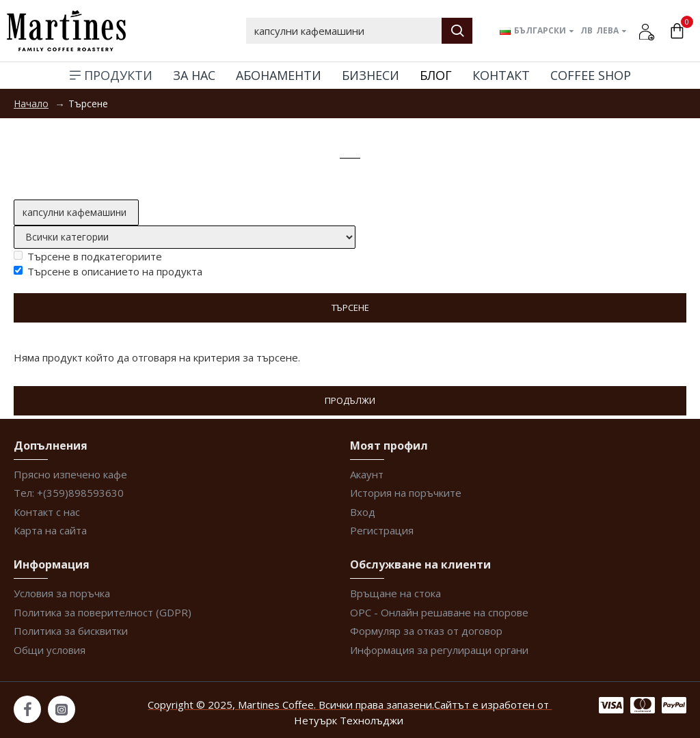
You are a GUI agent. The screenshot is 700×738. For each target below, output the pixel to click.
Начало (31, 104)
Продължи (350, 400)
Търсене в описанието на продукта (108, 271)
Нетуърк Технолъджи (349, 720)
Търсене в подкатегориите (88, 256)
